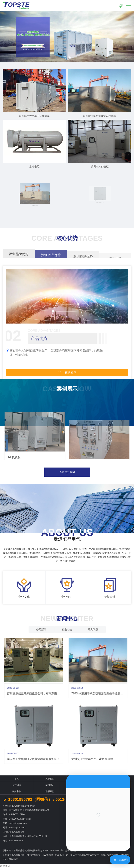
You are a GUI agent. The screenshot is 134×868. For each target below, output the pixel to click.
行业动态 (67, 630)
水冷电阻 (59, 855)
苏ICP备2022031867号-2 (53, 851)
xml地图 (125, 855)
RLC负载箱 (47, 855)
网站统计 (5, 866)
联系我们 (50, 791)
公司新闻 (41, 630)
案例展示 (50, 785)
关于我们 (50, 779)
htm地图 (7, 859)
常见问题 (93, 630)
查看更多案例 (67, 472)
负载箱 (37, 855)
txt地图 (15, 859)
